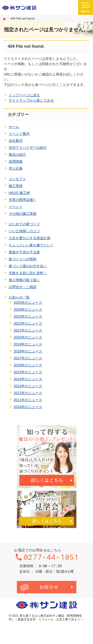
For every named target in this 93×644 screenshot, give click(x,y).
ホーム (14, 127)
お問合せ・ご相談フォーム (47, 587)
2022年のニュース (28, 323)
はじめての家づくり (24, 224)
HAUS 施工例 (19, 193)
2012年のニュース (28, 393)
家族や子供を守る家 (24, 252)
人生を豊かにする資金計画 (30, 238)
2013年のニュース (28, 386)
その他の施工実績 (23, 214)
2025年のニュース (28, 303)
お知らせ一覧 (19, 297)
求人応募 (16, 168)
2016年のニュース (28, 365)
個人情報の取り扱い (24, 280)
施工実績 (16, 186)
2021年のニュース (28, 330)
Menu (86, 7)
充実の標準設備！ (23, 200)
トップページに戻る (24, 95)
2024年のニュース (28, 309)
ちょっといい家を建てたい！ (31, 245)
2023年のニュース (28, 316)
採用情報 (16, 161)
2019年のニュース (28, 344)
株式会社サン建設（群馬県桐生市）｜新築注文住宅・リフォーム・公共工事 (45, 618)
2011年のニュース (28, 400)
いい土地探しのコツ (24, 231)
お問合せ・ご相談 (23, 287)
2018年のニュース (28, 351)
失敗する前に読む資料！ (28, 273)
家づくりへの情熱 (23, 259)
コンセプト (17, 179)
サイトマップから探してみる (31, 100)
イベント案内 (19, 134)
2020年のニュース (28, 337)
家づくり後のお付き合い (28, 266)
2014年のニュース (28, 379)
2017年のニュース (28, 358)
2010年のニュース (28, 407)
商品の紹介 (17, 154)
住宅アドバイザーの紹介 (28, 148)
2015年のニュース (28, 372)
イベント (16, 207)
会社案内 (16, 141)
